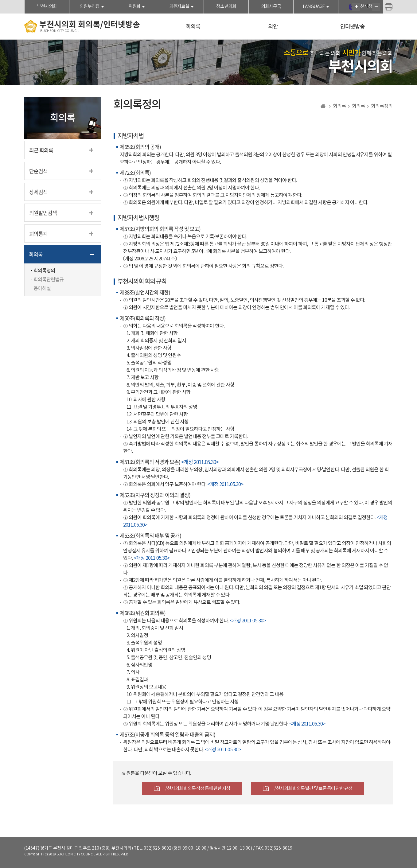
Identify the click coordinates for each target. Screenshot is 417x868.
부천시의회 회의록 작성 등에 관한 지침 (197, 789)
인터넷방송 (353, 26)
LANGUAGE (314, 7)
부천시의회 (47, 7)
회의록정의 (44, 271)
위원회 (134, 7)
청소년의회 (226, 7)
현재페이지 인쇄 (389, 7)
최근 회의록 (41, 150)
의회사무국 (271, 7)
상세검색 (38, 192)
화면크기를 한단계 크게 (356, 7)
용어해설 (42, 289)
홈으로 (323, 106)
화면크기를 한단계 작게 (376, 7)
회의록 (193, 26)
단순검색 (38, 171)
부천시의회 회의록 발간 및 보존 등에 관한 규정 (312, 789)
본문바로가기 (0, 0)
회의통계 (38, 234)
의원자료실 (179, 7)
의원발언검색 (43, 213)
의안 (273, 26)
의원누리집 (90, 7)
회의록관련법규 (49, 280)
